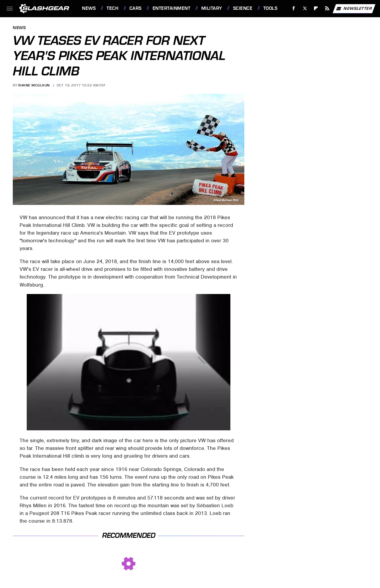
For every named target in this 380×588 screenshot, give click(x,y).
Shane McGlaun (34, 85)
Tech (113, 8)
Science (243, 8)
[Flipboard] (316, 8)
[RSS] (327, 8)
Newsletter (354, 9)
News (89, 8)
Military (212, 8)
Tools (270, 8)
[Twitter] (305, 8)
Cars (136, 8)
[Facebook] (294, 8)
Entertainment (172, 8)
